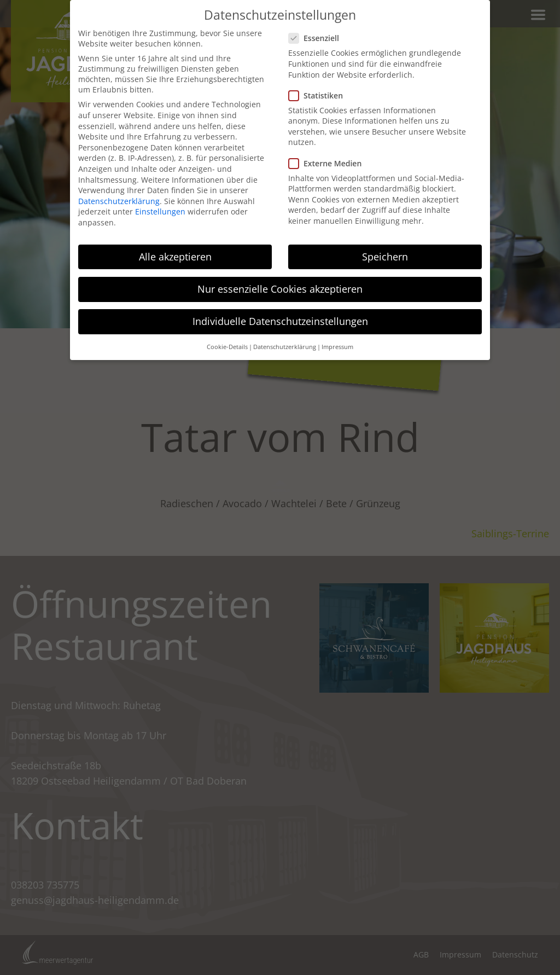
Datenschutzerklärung (119, 201)
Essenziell (317, 38)
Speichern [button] (385, 257)
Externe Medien (328, 163)
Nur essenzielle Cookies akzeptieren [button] (280, 289)
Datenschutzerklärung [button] (285, 347)
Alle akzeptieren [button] (175, 257)
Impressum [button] (337, 347)
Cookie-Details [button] (227, 347)
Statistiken (319, 95)
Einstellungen (160, 211)
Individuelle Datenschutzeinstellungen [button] (280, 321)
